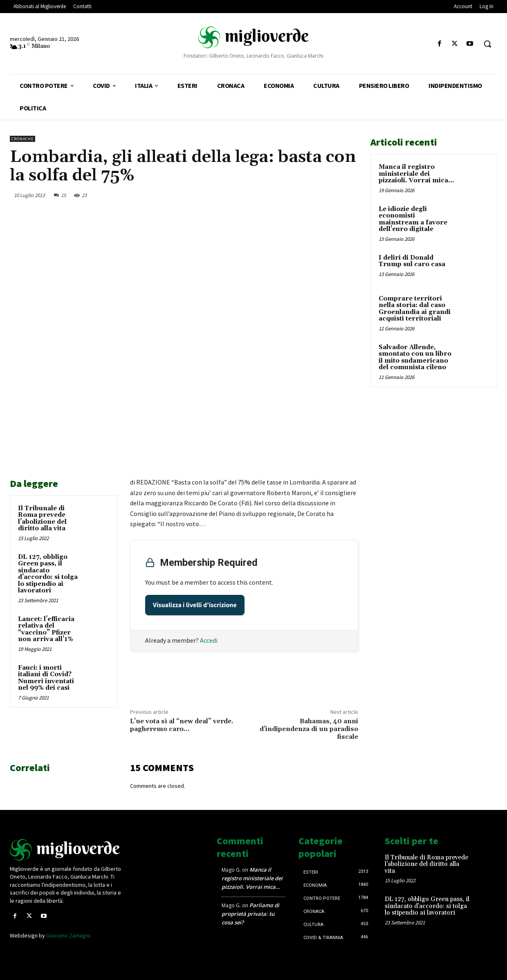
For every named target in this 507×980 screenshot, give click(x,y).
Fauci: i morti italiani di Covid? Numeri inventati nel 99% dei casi (46, 678)
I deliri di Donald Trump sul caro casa (412, 261)
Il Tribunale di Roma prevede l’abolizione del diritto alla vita (42, 519)
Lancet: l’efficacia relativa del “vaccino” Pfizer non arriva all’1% (46, 629)
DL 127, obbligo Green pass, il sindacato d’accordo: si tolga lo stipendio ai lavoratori (48, 574)
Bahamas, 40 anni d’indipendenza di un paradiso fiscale (309, 729)
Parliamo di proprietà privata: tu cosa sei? (250, 914)
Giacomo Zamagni (68, 935)
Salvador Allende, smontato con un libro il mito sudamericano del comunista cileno (415, 358)
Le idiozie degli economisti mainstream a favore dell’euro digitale (413, 219)
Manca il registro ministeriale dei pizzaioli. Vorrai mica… (416, 174)
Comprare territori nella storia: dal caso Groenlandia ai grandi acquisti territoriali (415, 309)
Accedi (209, 640)
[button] (487, 44)
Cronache (22, 139)
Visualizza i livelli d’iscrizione (195, 605)
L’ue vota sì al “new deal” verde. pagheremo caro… (182, 725)
